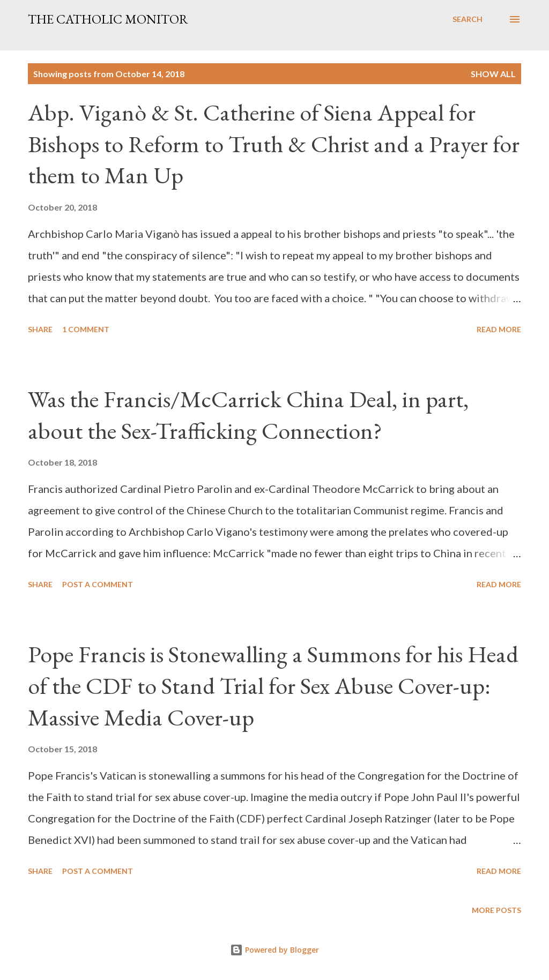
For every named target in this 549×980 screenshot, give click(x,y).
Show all (493, 74)
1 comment (86, 329)
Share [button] (40, 329)
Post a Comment (98, 584)
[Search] (468, 19)
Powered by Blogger (274, 950)
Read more (499, 329)
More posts (496, 910)
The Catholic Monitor (108, 19)
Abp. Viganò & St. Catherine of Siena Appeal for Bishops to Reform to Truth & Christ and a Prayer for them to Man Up (274, 144)
